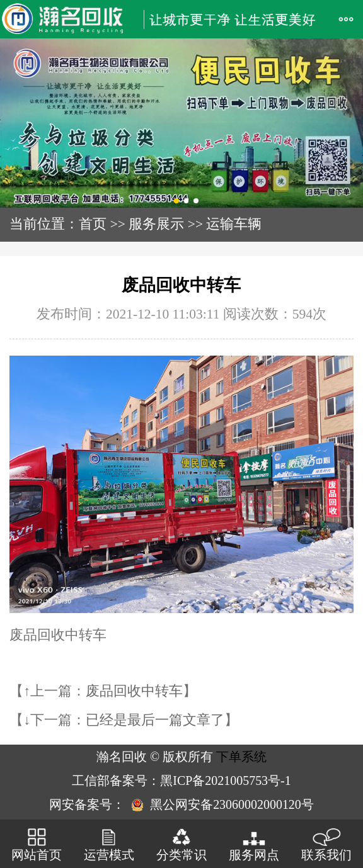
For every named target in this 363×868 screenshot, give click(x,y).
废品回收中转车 (134, 691)
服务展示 (156, 224)
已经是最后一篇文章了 (155, 720)
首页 (93, 224)
